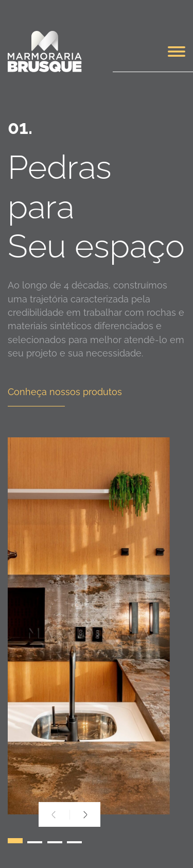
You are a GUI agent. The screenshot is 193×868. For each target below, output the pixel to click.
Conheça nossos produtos (65, 392)
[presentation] (54, 815)
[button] (15, 843)
